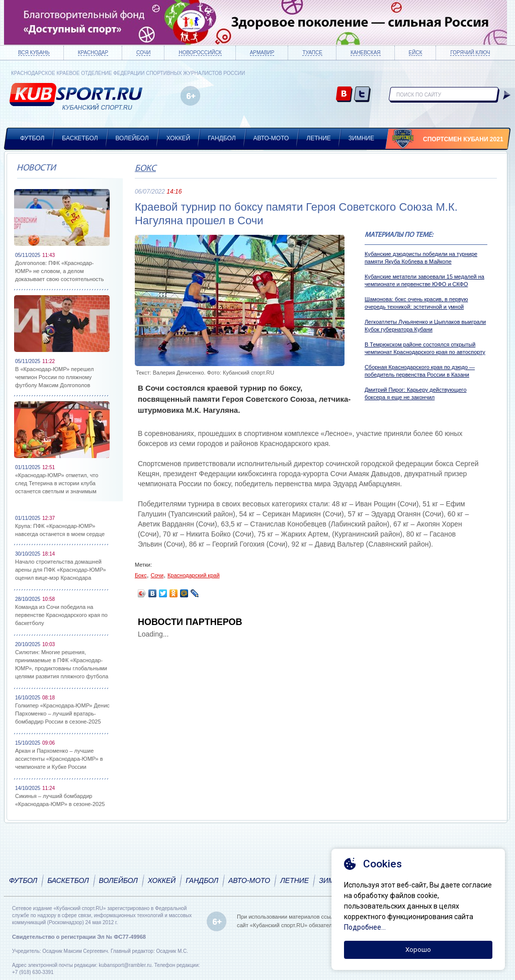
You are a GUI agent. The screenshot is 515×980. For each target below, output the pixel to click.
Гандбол (222, 138)
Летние (319, 138)
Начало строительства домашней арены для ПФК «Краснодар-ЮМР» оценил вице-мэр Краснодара (61, 570)
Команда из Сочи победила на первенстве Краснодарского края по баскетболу (61, 615)
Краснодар (93, 53)
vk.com (344, 95)
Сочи (143, 53)
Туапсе (312, 53)
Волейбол (132, 138)
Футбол (32, 138)
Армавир (262, 53)
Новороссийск (200, 53)
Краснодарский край (194, 575)
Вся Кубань (34, 53)
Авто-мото (271, 138)
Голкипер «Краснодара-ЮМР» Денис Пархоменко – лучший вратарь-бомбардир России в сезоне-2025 (62, 714)
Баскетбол (80, 138)
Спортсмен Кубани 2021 (463, 139)
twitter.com (362, 95)
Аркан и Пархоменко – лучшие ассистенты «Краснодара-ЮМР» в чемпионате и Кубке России (59, 759)
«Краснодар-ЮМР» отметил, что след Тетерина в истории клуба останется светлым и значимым (57, 483)
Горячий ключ (470, 53)
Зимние (361, 138)
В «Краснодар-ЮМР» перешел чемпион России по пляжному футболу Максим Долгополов (54, 377)
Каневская (366, 53)
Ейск (416, 53)
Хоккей (179, 138)
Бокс (145, 169)
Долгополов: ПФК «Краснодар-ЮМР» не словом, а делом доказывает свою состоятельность (59, 271)
